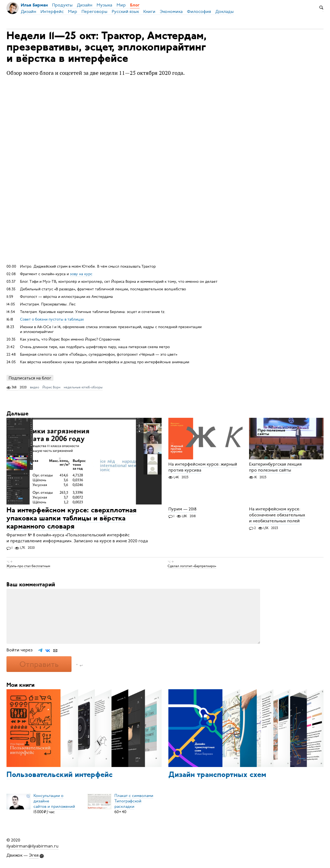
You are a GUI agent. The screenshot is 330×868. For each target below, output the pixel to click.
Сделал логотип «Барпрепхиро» (192, 566)
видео (35, 387)
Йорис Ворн (51, 387)
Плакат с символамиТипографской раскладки (134, 801)
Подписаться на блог (30, 378)
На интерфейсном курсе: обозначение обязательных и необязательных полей (277, 515)
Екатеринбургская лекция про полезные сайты (275, 467)
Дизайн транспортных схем (217, 775)
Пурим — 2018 (182, 509)
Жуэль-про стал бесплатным (28, 566)
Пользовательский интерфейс (59, 775)
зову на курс (81, 274)
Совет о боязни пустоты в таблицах (52, 319)
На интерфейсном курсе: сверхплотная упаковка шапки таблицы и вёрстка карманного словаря (72, 519)
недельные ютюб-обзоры (83, 387)
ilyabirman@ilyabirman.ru (33, 846)
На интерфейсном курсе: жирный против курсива (203, 467)
